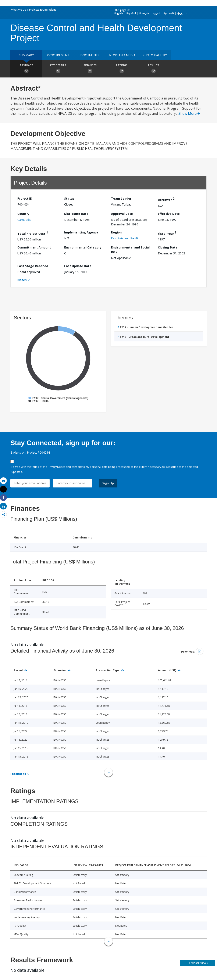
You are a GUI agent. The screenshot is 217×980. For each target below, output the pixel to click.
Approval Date (122, 214)
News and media (122, 55)
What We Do (19, 10)
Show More (189, 113)
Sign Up (108, 483)
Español (131, 13)
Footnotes (18, 774)
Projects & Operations (43, 10)
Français (144, 13)
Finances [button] (90, 69)
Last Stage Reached (33, 266)
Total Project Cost (33, 233)
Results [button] (153, 69)
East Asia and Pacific (125, 238)
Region (116, 232)
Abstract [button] (26, 69)
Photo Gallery (155, 55)
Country (23, 214)
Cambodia (24, 220)
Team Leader (121, 198)
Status (69, 198)
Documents (90, 55)
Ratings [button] (122, 69)
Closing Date (168, 247)
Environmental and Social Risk (130, 250)
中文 (180, 13)
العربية (156, 13)
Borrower (166, 199)
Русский (169, 13)
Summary (26, 55)
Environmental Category (83, 247)
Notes (22, 280)
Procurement (58, 55)
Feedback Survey (198, 963)
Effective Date (169, 214)
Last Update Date (78, 266)
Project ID (25, 198)
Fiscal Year (167, 233)
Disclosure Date (76, 214)
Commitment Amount (34, 247)
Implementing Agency (81, 232)
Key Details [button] (58, 69)
